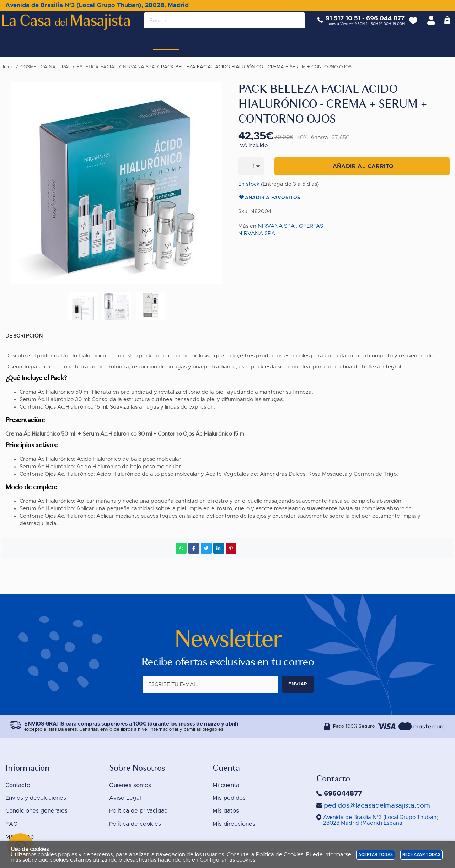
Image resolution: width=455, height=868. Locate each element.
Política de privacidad (138, 811)
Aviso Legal (125, 798)
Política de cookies (135, 824)
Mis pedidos (229, 798)
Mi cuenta (226, 785)
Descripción (24, 336)
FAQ (12, 824)
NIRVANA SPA (276, 226)
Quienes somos (130, 785)
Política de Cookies (280, 855)
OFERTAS (311, 226)
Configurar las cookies (227, 860)
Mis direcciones (234, 824)
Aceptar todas (376, 855)
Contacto (18, 785)
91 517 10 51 (338, 24)
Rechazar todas (421, 855)
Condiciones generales (36, 811)
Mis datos (226, 811)
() (381, 820)
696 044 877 (380, 24)
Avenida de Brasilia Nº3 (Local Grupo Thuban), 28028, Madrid (97, 5)
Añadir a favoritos (269, 198)
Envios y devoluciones (36, 798)
